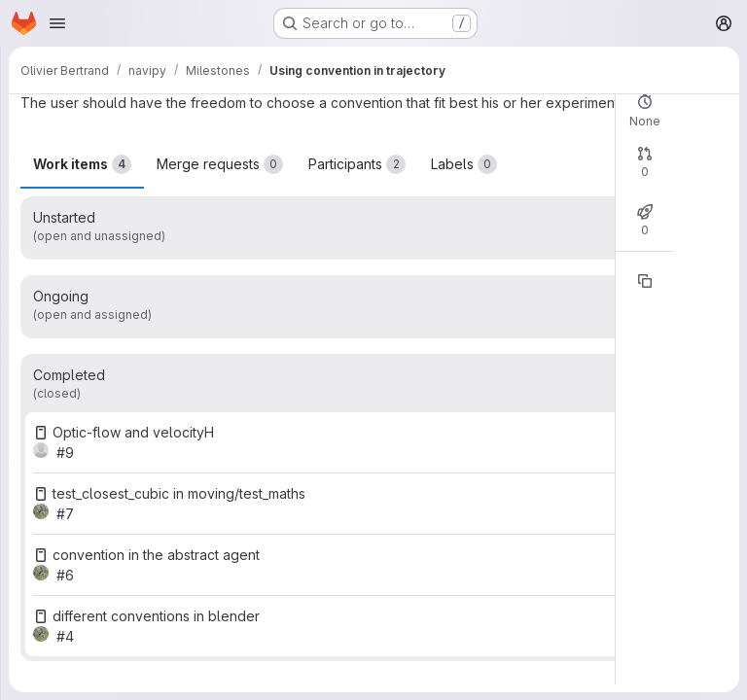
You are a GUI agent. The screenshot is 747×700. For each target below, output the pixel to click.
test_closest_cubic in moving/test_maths (179, 493)
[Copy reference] (645, 281)
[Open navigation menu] (57, 23)
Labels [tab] (464, 164)
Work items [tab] (82, 164)
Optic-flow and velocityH (133, 432)
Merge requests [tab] (220, 164)
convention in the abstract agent (156, 555)
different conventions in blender (156, 616)
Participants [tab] (357, 164)
